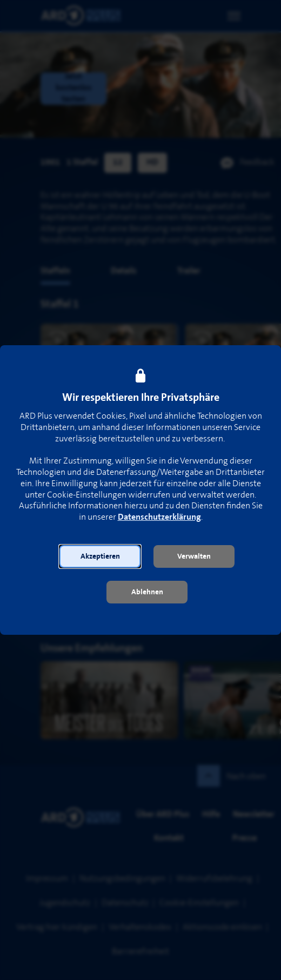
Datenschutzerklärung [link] (159, 517)
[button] (100, 556)
